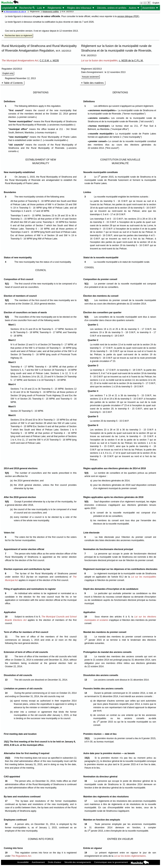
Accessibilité (23, 862)
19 (7, 853)
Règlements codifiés (51, 12)
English (156, 3)
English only (8, 73)
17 (7, 801)
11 (7, 637)
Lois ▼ (41, 8)
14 (7, 693)
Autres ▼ (134, 8)
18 (7, 824)
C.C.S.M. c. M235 (49, 60)
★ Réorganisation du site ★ (15, 12)
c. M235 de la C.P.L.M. (131, 60)
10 (7, 617)
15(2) (8, 758)
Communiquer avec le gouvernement (111, 862)
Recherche (27, 8)
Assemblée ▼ (150, 8)
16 (7, 781)
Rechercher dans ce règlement (18, 36)
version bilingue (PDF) (128, 16)
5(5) (7, 502)
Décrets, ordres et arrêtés (112, 8)
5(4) (7, 473)
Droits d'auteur (55, 862)
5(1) (7, 284)
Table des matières (94, 83)
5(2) (7, 300)
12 (7, 657)
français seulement (90, 77)
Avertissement (38, 862)
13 (7, 680)
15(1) (88, 738)
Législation (9, 8)
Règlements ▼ (56, 8)
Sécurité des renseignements (78, 862)
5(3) (7, 317)
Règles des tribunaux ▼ (81, 8)
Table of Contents (13, 83)
